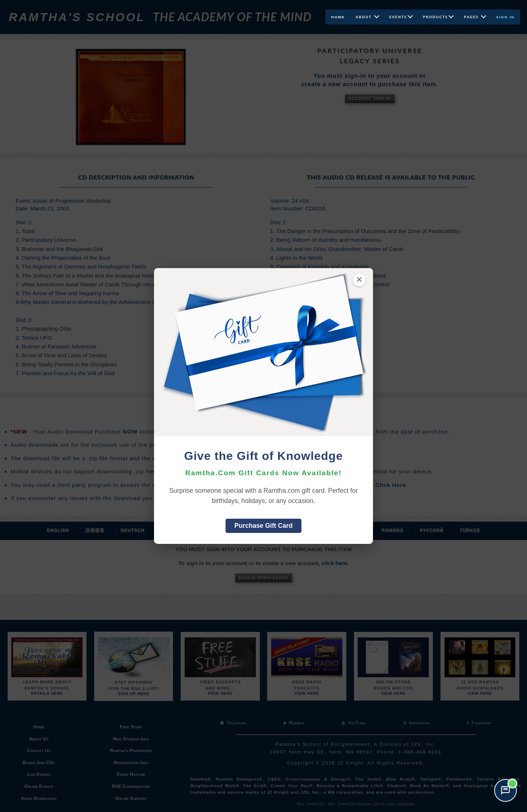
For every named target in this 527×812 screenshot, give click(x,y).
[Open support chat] (505, 790)
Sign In (506, 17)
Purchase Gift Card (263, 526)
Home (336, 17)
